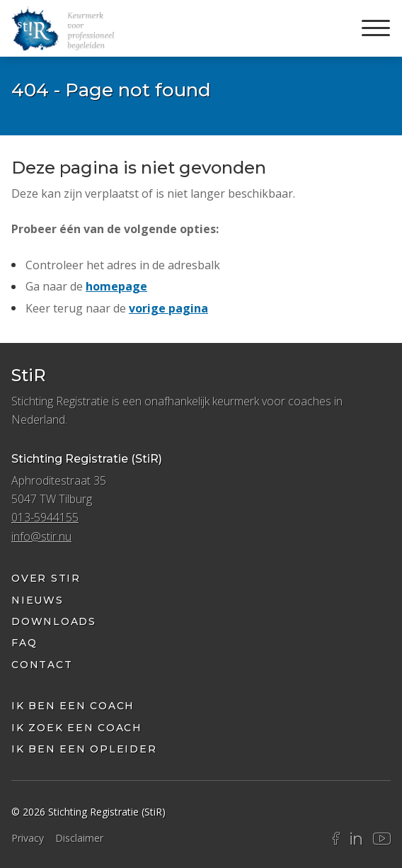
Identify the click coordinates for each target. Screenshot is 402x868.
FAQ (24, 643)
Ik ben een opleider (84, 749)
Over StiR (46, 578)
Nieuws (38, 600)
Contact (42, 665)
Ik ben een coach (73, 706)
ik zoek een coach (77, 728)
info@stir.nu (41, 536)
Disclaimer (79, 838)
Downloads (54, 621)
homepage (116, 286)
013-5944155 (45, 517)
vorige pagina (168, 308)
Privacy (28, 838)
